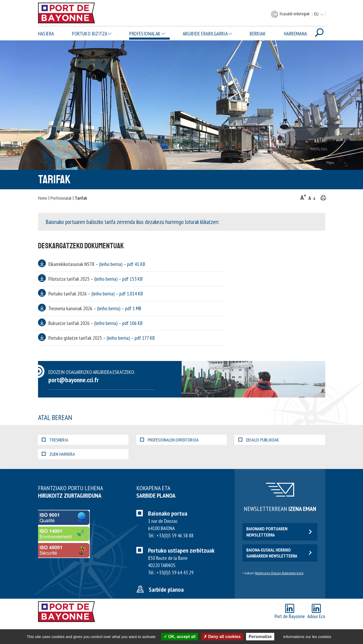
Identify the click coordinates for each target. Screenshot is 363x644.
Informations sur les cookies (307, 637)
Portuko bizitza (90, 34)
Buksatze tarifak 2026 (95, 323)
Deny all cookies (222, 637)
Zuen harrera (58, 454)
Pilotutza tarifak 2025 (95, 279)
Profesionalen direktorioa (169, 440)
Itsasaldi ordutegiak (290, 14)
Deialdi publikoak (259, 440)
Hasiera (46, 34)
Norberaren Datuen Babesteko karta (279, 573)
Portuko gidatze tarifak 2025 (102, 338)
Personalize (260, 637)
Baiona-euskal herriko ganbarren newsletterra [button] (279, 553)
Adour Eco (316, 612)
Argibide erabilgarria (205, 34)
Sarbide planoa (166, 589)
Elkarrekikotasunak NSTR (97, 264)
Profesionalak (145, 34)
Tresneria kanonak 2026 (95, 308)
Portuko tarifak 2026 (96, 294)
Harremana (295, 34)
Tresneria (55, 440)
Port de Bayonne (290, 612)
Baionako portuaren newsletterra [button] (279, 532)
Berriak (258, 34)
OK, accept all (180, 637)
